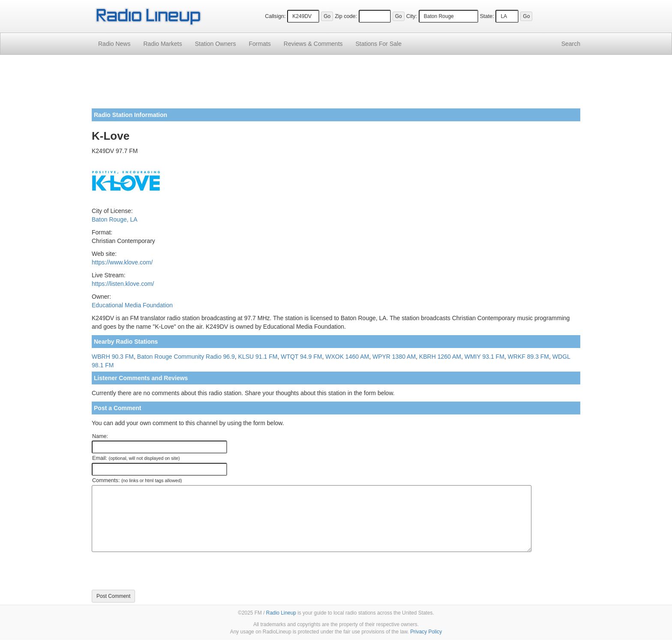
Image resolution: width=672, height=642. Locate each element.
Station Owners (216, 44)
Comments (313, 44)
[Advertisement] (336, 85)
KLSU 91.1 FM (258, 357)
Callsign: (275, 16)
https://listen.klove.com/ (123, 284)
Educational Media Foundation (132, 305)
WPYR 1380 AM (394, 357)
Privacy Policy (426, 632)
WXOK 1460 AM (347, 357)
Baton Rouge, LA (115, 219)
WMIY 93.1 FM (484, 357)
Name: (100, 436)
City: (412, 16)
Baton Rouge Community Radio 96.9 (186, 357)
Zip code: (346, 16)
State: (487, 16)
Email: (136, 458)
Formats (259, 44)
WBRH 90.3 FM (113, 357)
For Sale (379, 44)
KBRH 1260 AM (440, 357)
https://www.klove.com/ (122, 262)
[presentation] (157, 571)
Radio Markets (162, 44)
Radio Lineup (281, 613)
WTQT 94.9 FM (301, 357)
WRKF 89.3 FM (528, 357)
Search (571, 44)
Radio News (114, 44)
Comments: (137, 480)
